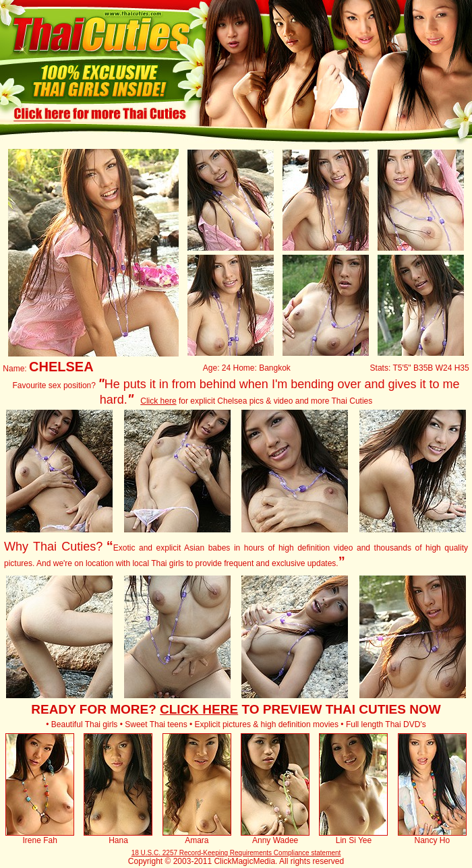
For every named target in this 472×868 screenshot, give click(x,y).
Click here (158, 401)
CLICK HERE (199, 709)
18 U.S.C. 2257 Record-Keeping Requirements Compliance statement (236, 853)
